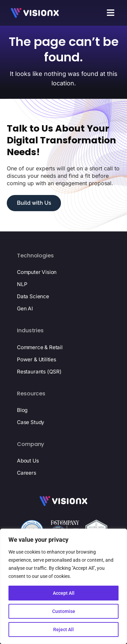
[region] (63, 586)
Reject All (63, 629)
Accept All (64, 593)
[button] (111, 13)
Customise (64, 611)
